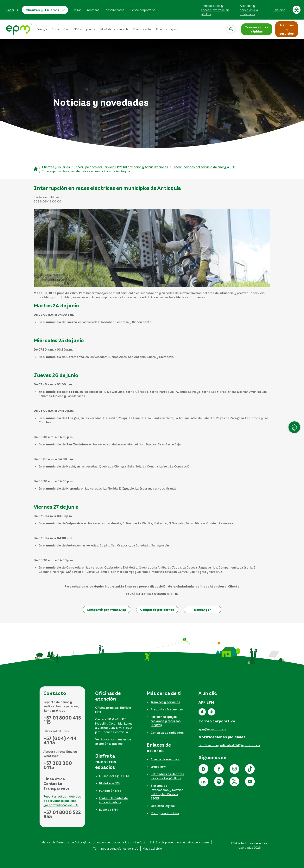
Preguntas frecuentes (167, 709)
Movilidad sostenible (114, 29)
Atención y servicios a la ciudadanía (249, 10)
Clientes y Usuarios (42, 10)
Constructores (114, 10)
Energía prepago (168, 29)
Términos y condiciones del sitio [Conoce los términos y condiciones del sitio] (116, 848)
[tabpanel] (114, 720)
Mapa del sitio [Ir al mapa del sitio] (152, 848)
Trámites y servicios (165, 702)
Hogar (77, 10)
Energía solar (142, 29)
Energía (42, 29)
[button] (12, 10)
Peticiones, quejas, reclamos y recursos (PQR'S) (166, 721)
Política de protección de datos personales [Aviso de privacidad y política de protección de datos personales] (180, 842)
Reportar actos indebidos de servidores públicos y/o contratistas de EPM (62, 801)
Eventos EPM (108, 810)
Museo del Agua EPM (114, 776)
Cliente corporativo (142, 10)
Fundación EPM (110, 791)
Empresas (92, 10)
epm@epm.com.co (212, 729)
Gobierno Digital (163, 806)
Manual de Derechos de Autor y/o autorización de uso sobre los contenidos (94, 842)
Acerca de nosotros (165, 759)
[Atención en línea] (294, 427)
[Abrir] (231, 29)
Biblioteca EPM (110, 783)
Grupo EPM (158, 767)
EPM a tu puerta (84, 29)
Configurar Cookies (165, 813)
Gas (66, 29)
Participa (279, 10)
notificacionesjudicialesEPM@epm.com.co (229, 745)
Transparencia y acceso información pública (215, 10)
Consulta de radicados (167, 732)
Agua (55, 29)
